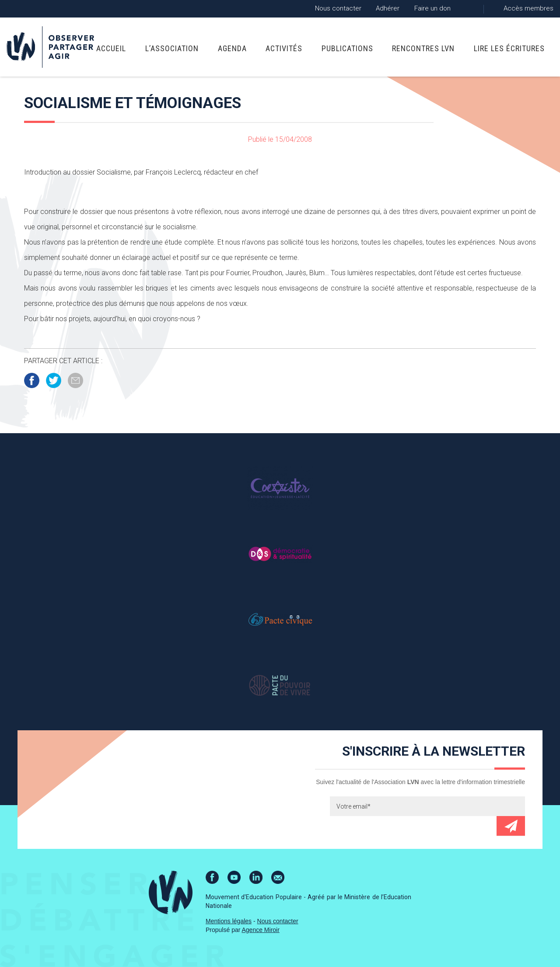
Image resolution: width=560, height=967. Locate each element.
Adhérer (388, 8)
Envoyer (511, 826)
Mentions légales (229, 921)
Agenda (232, 48)
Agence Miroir (261, 930)
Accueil (111, 48)
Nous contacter (338, 8)
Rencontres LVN (423, 48)
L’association (172, 48)
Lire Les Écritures (509, 48)
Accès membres (528, 8)
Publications (347, 48)
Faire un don (432, 8)
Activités (284, 48)
